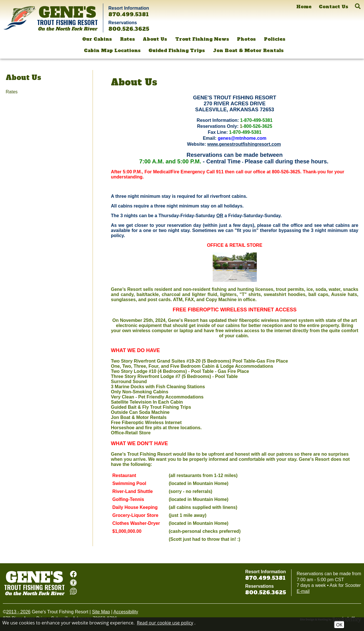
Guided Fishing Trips (177, 50)
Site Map (101, 612)
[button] (358, 6)
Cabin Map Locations (112, 50)
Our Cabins (97, 39)
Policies (275, 39)
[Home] (304, 7)
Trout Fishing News (202, 39)
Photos (246, 39)
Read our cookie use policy (165, 623)
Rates (127, 39)
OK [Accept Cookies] (339, 625)
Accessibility (126, 612)
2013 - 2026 (18, 612)
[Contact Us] (333, 7)
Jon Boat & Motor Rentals (248, 50)
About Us (155, 39)
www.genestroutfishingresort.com (244, 144)
